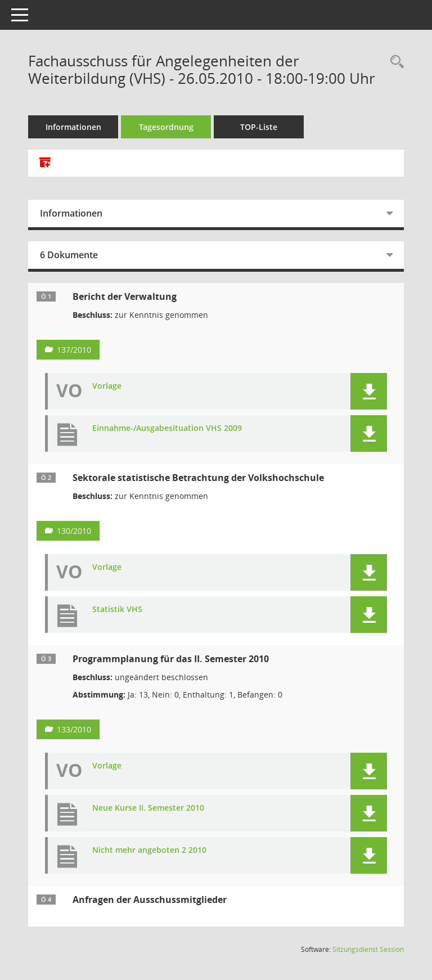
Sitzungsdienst (368, 949)
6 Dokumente (69, 255)
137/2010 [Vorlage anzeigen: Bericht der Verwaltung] (74, 350)
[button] (369, 391)
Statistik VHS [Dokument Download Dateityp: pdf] (117, 610)
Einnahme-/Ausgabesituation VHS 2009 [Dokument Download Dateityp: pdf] (167, 428)
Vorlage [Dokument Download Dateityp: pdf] (107, 386)
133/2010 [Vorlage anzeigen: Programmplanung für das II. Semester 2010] (74, 729)
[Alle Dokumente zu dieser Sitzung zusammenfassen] (45, 163)
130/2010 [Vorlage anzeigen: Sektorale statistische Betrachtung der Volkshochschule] (74, 531)
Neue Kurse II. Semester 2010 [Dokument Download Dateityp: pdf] (148, 808)
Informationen (73, 127)
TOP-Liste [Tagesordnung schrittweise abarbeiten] (259, 127)
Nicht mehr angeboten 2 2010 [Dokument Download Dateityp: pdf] (149, 850)
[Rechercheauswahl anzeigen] (394, 62)
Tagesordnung (166, 127)
